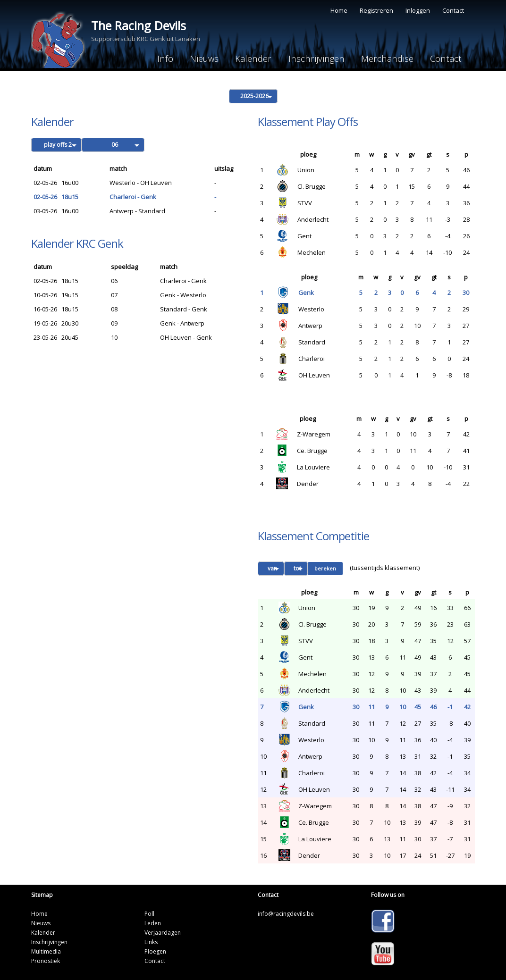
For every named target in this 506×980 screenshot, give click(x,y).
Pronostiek (46, 960)
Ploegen (155, 951)
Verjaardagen (163, 932)
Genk (306, 292)
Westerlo (311, 309)
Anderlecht (313, 219)
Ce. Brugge (312, 450)
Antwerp (310, 325)
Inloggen (418, 10)
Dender (308, 483)
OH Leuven (314, 375)
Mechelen (312, 252)
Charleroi (312, 358)
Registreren (376, 10)
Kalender (244, 58)
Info (151, 58)
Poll (149, 913)
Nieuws (192, 58)
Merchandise (383, 58)
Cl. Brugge (312, 186)
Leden (153, 923)
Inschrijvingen (309, 58)
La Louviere (313, 467)
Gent (304, 235)
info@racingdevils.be (286, 913)
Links (151, 942)
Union (306, 169)
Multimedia (46, 951)
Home (339, 10)
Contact (453, 10)
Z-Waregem (314, 434)
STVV (305, 202)
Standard (312, 342)
